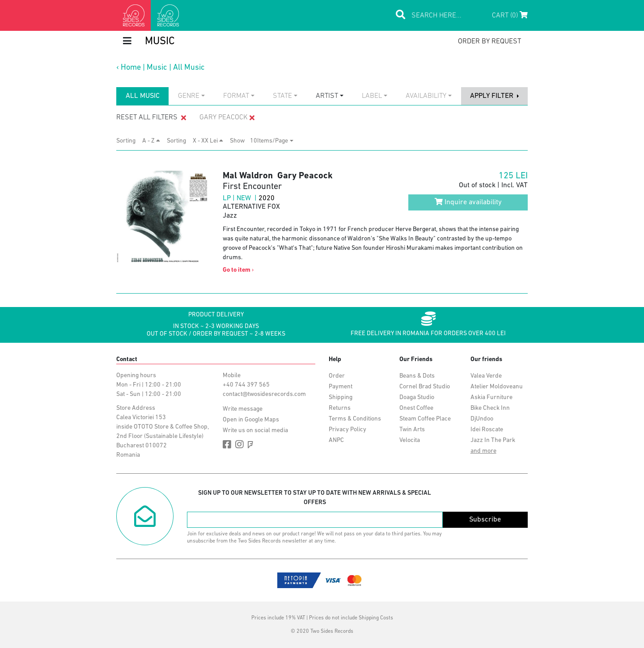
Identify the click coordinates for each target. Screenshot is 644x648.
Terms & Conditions (355, 419)
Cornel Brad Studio (425, 387)
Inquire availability (468, 202)
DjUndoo (482, 419)
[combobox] (191, 96)
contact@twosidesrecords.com (264, 394)
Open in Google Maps (251, 420)
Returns (340, 408)
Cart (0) (510, 15)
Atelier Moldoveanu (497, 387)
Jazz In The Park (493, 440)
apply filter (493, 96)
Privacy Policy (347, 430)
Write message (243, 409)
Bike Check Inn (490, 408)
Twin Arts (412, 430)
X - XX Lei (208, 141)
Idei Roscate (487, 430)
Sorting (129, 141)
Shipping (341, 398)
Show (240, 141)
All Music (189, 68)
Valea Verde (486, 376)
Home (131, 68)
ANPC (336, 440)
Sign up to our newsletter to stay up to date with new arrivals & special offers (315, 498)
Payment (341, 387)
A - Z (151, 141)
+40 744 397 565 (246, 385)
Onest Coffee (416, 408)
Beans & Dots (417, 376)
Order (337, 376)
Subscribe (485, 520)
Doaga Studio (417, 398)
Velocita (410, 440)
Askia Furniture (491, 398)
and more (483, 451)
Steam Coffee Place (425, 419)
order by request (489, 42)
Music (157, 68)
